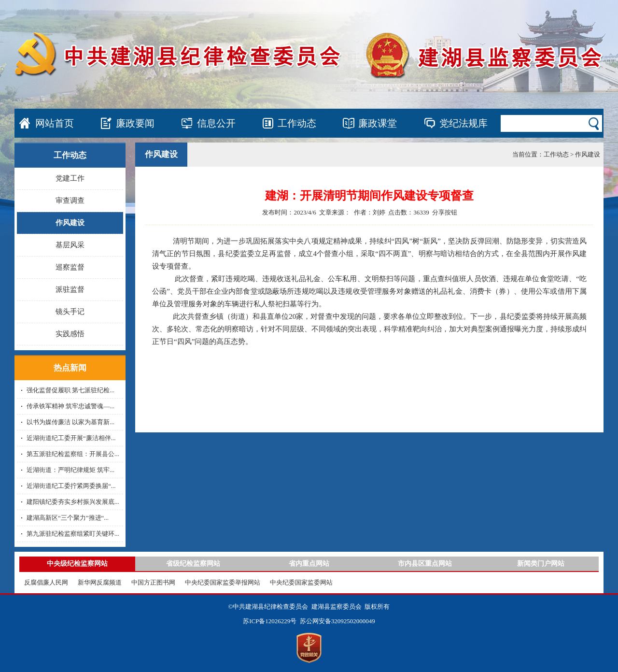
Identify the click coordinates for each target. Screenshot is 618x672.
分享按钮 (445, 212)
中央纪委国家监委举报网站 (223, 582)
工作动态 (297, 123)
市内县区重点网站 (425, 564)
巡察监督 (70, 267)
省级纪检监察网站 (193, 564)
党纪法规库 (463, 123)
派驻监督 (70, 289)
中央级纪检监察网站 (77, 564)
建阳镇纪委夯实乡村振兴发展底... (73, 502)
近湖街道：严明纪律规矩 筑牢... (70, 470)
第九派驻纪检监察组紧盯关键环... (73, 534)
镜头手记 (70, 312)
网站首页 (55, 123)
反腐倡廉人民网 (46, 582)
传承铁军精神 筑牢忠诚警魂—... (70, 406)
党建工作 (70, 178)
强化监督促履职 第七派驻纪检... (70, 390)
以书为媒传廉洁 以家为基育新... (70, 422)
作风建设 (70, 223)
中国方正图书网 (153, 582)
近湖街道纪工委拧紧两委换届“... (71, 486)
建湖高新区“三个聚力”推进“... (68, 518)
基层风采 (70, 245)
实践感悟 (70, 334)
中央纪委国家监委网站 (301, 582)
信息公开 (216, 123)
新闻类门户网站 (541, 564)
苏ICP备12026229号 (270, 621)
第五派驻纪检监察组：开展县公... (73, 454)
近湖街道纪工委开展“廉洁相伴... (71, 438)
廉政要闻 (135, 123)
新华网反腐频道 (100, 582)
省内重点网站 (309, 564)
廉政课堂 (378, 123)
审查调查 (70, 200)
